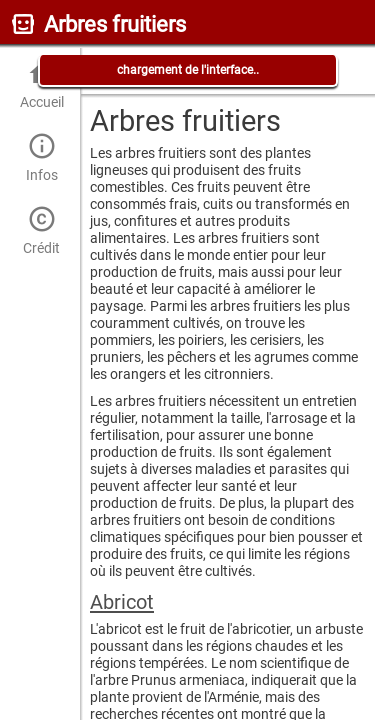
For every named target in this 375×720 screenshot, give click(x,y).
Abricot (122, 602)
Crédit (41, 230)
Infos (41, 157)
